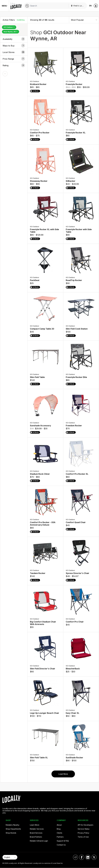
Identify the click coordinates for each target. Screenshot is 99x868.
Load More (63, 774)
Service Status (84, 829)
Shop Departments (13, 829)
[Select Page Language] (10, 857)
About (59, 825)
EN (90, 6)
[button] (14, 39)
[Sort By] (84, 20)
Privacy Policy (83, 833)
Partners (60, 837)
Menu (4, 6)
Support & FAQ (63, 841)
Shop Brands (11, 833)
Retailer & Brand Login (39, 841)
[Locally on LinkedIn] (88, 857)
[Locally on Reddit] (75, 857)
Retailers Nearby (13, 825)
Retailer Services (37, 829)
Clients (59, 833)
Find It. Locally (78, 6)
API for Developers (85, 825)
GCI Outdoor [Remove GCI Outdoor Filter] (9, 27)
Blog (59, 829)
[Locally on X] (94, 857)
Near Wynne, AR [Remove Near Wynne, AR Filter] (11, 32)
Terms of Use (83, 837)
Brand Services (36, 833)
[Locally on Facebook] (82, 857)
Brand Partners (36, 837)
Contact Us (61, 845)
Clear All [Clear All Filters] (21, 20)
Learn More (35, 825)
